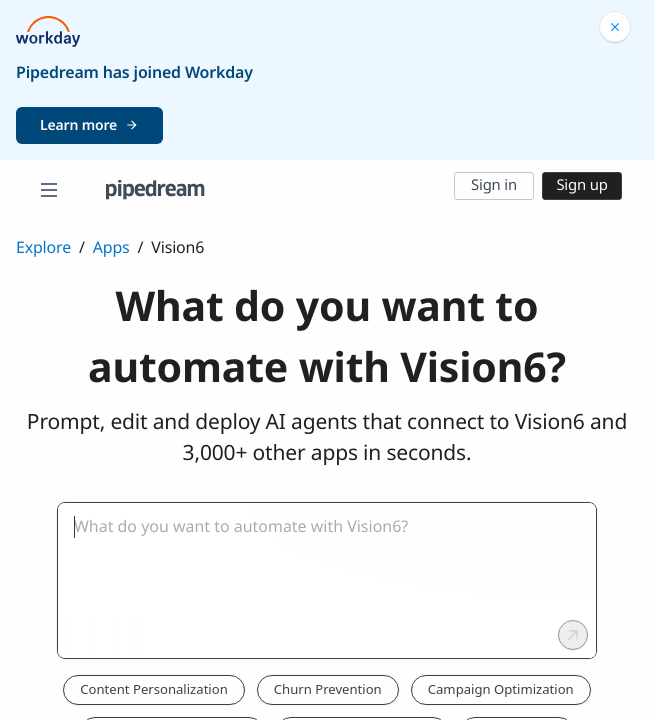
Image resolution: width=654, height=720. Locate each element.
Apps (111, 247)
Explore (43, 247)
